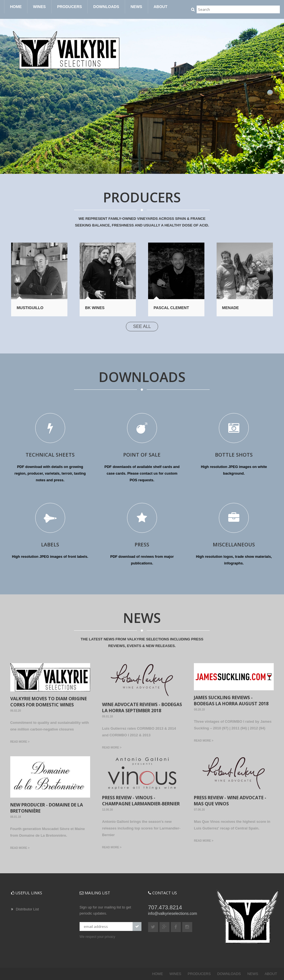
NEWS (136, 7)
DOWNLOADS (106, 7)
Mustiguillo (30, 308)
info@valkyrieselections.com (173, 913)
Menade (231, 308)
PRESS (142, 544)
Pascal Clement (171, 308)
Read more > (20, 742)
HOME (16, 7)
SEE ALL (142, 326)
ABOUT (161, 7)
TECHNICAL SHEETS (50, 455)
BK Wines (95, 308)
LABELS (50, 544)
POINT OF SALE (142, 455)
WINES (39, 7)
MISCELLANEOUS (234, 544)
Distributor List (27, 909)
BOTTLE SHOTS (234, 455)
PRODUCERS (69, 7)
